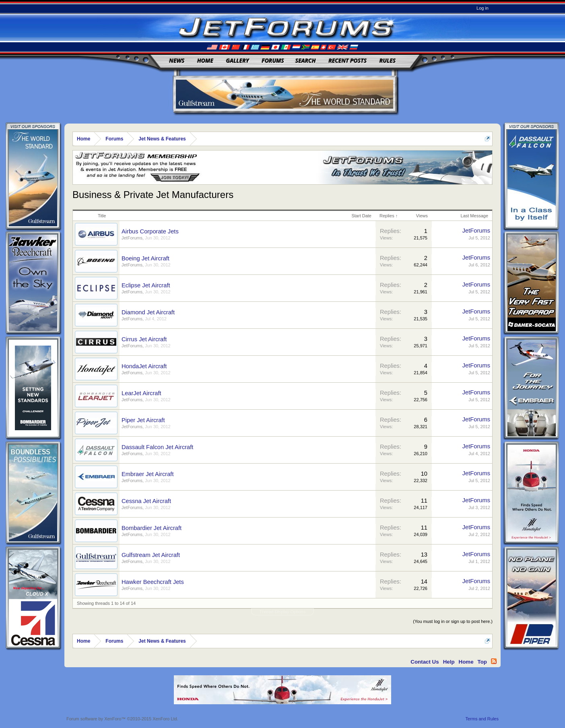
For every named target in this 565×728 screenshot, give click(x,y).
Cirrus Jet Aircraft (144, 339)
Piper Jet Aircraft (143, 420)
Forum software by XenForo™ (122, 719)
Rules (388, 61)
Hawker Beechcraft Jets (153, 582)
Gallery (238, 61)
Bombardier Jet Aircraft (152, 528)
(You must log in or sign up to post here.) (453, 621)
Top (482, 662)
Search (306, 61)
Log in (483, 8)
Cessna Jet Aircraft (146, 501)
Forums (273, 61)
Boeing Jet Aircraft (145, 258)
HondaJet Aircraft (144, 366)
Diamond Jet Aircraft (148, 312)
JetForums (132, 238)
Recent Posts (347, 61)
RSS (494, 661)
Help (449, 662)
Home (205, 61)
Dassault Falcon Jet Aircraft (157, 447)
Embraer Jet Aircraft (148, 474)
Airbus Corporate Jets (150, 231)
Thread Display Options (283, 612)
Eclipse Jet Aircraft (146, 285)
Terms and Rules (482, 719)
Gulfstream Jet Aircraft (151, 555)
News (177, 61)
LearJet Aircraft (141, 393)
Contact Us (425, 662)
